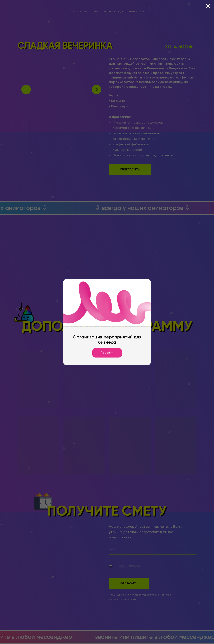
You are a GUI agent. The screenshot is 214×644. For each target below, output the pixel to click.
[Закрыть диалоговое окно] (208, 6)
